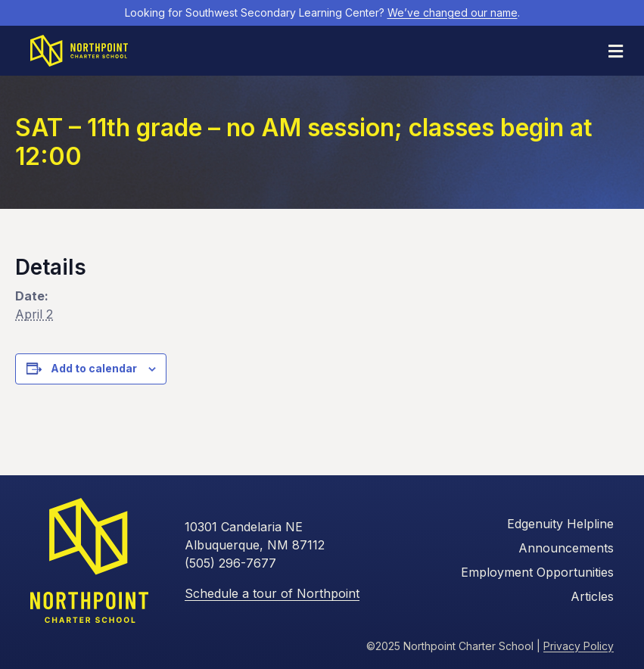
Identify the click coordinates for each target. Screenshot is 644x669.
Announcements (566, 548)
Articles (592, 596)
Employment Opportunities (537, 572)
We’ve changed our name (453, 12)
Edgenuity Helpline (560, 524)
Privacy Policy (579, 646)
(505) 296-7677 (230, 563)
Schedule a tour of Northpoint (272, 593)
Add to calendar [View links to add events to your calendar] (94, 369)
